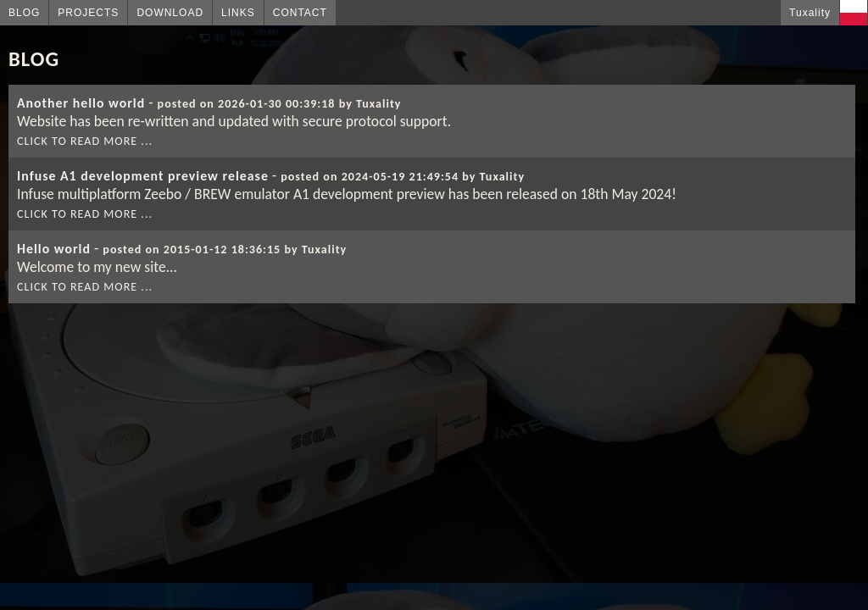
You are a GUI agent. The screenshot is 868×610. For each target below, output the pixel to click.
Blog (24, 13)
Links (238, 13)
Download (170, 13)
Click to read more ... (85, 141)
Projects (88, 13)
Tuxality (810, 13)
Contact (300, 13)
